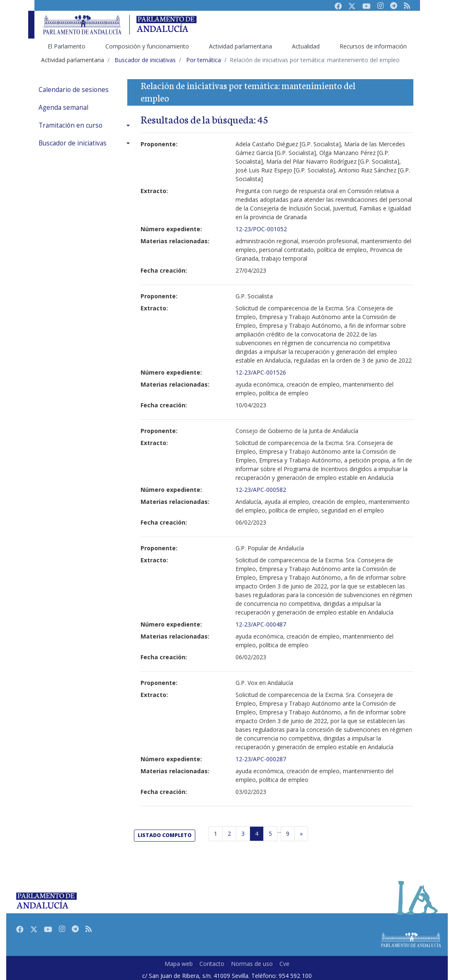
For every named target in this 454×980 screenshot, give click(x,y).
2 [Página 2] (229, 834)
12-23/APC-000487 (261, 624)
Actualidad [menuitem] (306, 46)
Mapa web (179, 964)
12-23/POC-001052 (261, 229)
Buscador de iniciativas (73, 143)
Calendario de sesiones (74, 90)
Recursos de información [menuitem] (373, 46)
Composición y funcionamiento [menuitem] (147, 46)
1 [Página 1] (216, 834)
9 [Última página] (288, 834)
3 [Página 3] (243, 834)
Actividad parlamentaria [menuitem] (240, 46)
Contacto (212, 964)
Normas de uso (252, 964)
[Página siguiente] (301, 834)
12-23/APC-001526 (261, 372)
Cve (284, 964)
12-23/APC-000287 (261, 759)
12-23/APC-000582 (261, 490)
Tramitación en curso (70, 125)
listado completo (165, 835)
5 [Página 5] (270, 834)
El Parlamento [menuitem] (67, 46)
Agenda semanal (63, 108)
